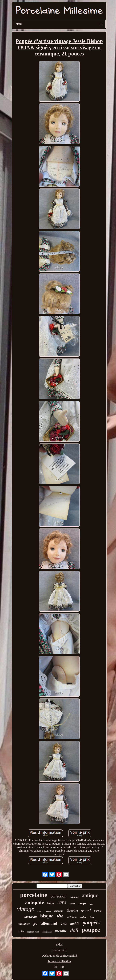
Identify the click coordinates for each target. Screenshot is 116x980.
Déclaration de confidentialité (59, 956)
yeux (91, 904)
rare (62, 902)
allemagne (47, 932)
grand (86, 910)
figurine (72, 910)
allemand (49, 923)
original (74, 897)
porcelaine (34, 895)
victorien (72, 917)
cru (64, 923)
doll (74, 930)
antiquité (35, 902)
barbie (98, 911)
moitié (75, 924)
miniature (24, 924)
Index (59, 945)
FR (62, 967)
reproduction (33, 932)
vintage (25, 909)
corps (82, 903)
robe (21, 931)
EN (56, 967)
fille (35, 924)
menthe (61, 931)
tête (60, 916)
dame (92, 917)
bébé (51, 903)
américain (30, 917)
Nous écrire (59, 950)
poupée (91, 930)
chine (49, 911)
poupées (92, 923)
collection (59, 896)
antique (90, 895)
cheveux (59, 911)
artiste (83, 917)
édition (72, 904)
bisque (47, 916)
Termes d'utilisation (59, 961)
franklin (40, 911)
